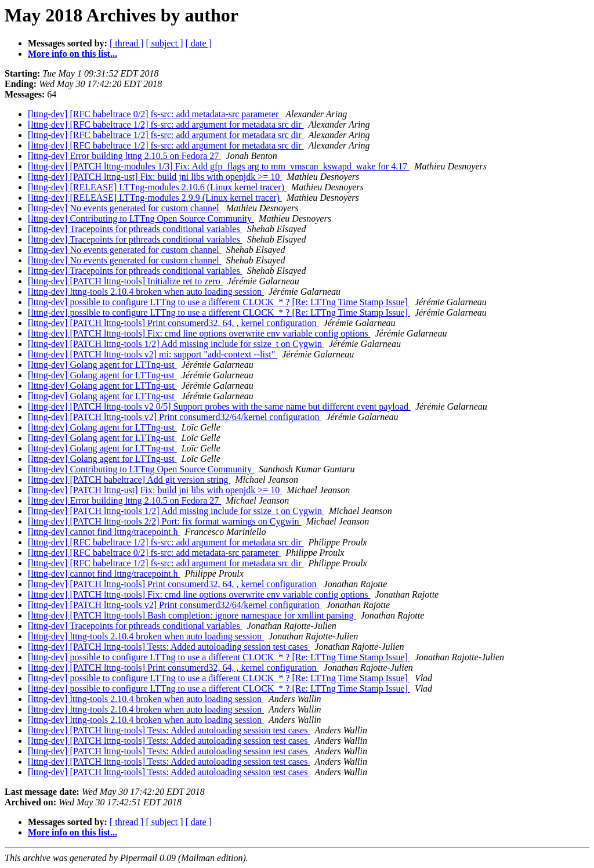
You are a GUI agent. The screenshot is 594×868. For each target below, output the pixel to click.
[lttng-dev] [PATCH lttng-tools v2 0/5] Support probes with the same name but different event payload (219, 406)
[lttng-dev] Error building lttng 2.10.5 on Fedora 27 (124, 156)
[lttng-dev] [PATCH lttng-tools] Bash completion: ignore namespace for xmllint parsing (192, 615)
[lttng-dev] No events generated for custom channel (125, 208)
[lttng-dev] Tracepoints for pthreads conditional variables (135, 229)
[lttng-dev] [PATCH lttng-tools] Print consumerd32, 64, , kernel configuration (173, 323)
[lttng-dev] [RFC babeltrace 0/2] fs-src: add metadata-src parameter (154, 114)
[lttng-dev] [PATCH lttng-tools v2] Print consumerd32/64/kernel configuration (175, 417)
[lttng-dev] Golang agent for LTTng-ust (102, 365)
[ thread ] (127, 43)
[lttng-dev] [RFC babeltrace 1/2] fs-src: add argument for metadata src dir (166, 124)
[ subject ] (165, 43)
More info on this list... (73, 54)
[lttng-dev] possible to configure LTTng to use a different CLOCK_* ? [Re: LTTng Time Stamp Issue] (219, 302)
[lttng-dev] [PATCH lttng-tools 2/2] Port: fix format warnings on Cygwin (164, 521)
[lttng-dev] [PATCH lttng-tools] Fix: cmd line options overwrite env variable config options (199, 333)
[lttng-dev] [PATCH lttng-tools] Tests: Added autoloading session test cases (169, 647)
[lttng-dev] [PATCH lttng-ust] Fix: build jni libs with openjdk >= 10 (155, 177)
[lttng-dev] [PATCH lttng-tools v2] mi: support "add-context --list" (153, 354)
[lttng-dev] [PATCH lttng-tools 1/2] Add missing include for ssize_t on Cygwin (176, 344)
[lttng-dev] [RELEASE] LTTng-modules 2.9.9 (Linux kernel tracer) (155, 198)
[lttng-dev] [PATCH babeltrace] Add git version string (129, 480)
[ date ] (199, 43)
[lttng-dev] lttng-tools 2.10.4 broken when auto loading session (146, 292)
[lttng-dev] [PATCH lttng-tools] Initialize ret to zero (125, 281)
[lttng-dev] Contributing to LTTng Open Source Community (141, 218)
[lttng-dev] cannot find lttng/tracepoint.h (104, 532)
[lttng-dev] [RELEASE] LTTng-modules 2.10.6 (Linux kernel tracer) (157, 187)
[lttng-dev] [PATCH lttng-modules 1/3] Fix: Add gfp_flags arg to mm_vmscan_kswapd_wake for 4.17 (219, 166)
